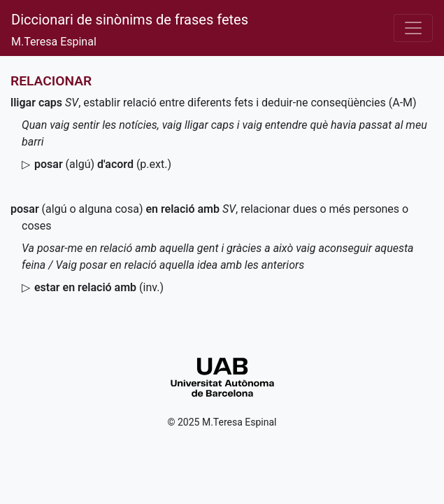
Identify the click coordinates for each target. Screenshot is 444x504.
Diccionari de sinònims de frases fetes (130, 20)
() (99, 287)
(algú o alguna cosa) (115, 209)
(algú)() (103, 164)
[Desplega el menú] (413, 28)
